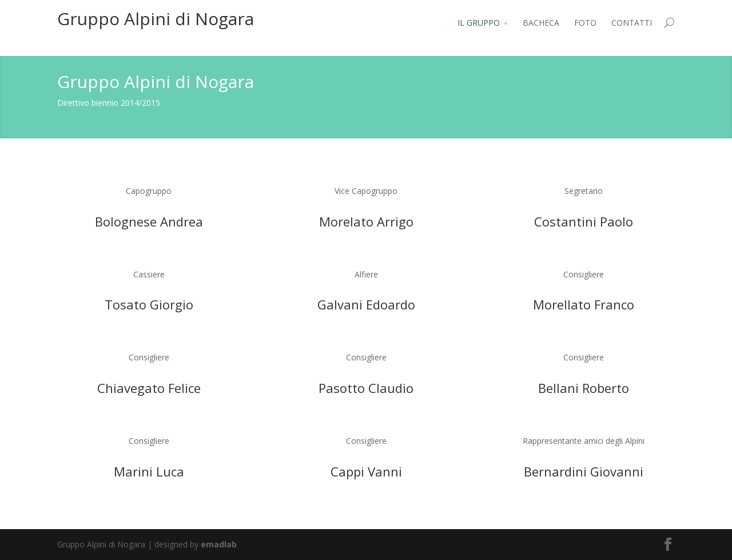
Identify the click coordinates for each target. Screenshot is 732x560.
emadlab (219, 544)
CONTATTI (632, 23)
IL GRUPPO (479, 23)
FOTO (585, 23)
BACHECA (541, 23)
